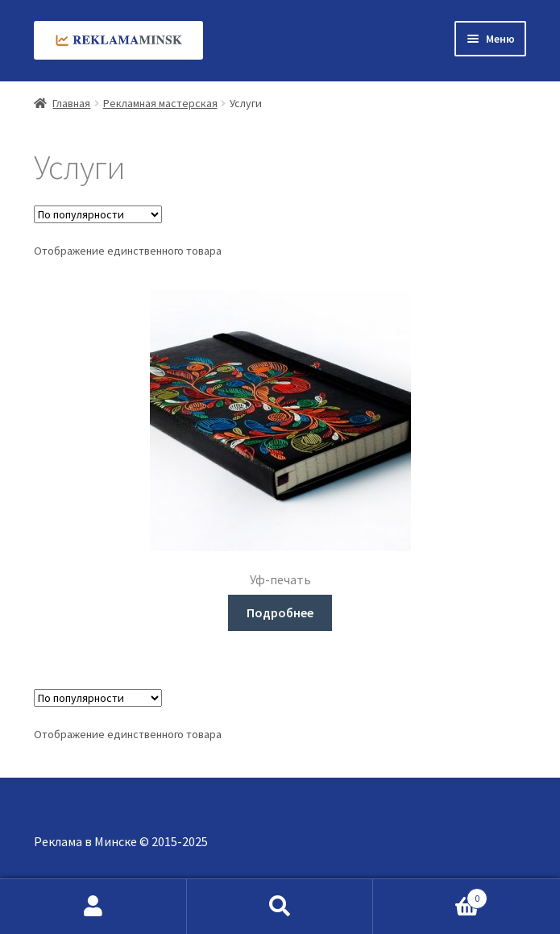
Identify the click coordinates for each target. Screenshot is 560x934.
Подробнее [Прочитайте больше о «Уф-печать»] (280, 612)
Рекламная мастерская (160, 103)
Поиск (280, 907)
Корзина (430, 895)
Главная (71, 103)
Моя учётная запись (93, 907)
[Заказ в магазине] (98, 214)
